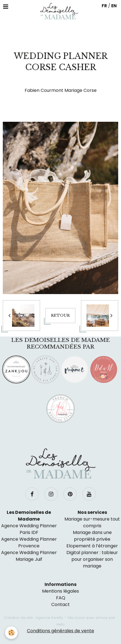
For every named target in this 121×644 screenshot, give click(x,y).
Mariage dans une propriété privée (92, 536)
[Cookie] (11, 633)
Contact (61, 604)
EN (114, 6)
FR (104, 6)
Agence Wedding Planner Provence (29, 542)
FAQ (61, 598)
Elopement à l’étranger (92, 546)
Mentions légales (61, 591)
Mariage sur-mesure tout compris (92, 522)
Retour (60, 315)
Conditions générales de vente (61, 631)
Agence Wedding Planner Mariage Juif (29, 556)
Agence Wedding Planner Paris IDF (29, 529)
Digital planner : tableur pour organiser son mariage (92, 559)
